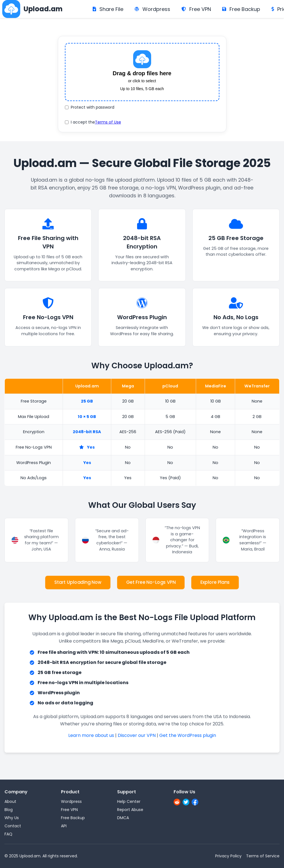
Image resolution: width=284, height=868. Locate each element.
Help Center (129, 801)
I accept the (93, 122)
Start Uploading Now (78, 582)
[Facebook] (195, 803)
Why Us (12, 818)
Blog (9, 810)
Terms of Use (108, 122)
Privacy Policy (228, 856)
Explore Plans (215, 582)
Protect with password (90, 107)
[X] (186, 803)
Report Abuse (130, 810)
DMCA (123, 818)
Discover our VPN (137, 735)
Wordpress (152, 9)
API (64, 826)
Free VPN (196, 9)
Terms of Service (263, 856)
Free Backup (241, 9)
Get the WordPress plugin (188, 735)
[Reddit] (177, 803)
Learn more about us (91, 735)
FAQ (8, 834)
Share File (108, 9)
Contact (13, 826)
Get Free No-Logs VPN (151, 582)
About (10, 801)
